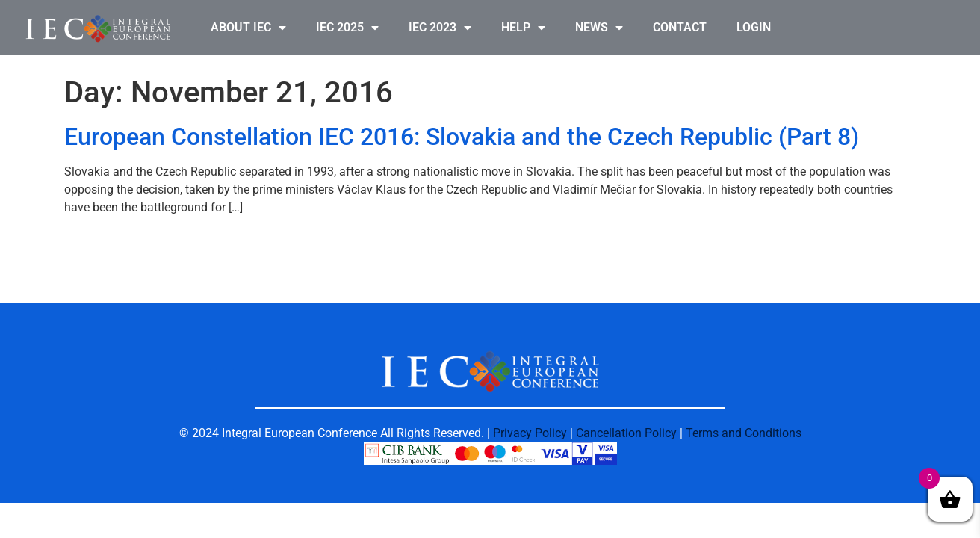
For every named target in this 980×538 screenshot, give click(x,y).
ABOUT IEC (248, 28)
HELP (523, 28)
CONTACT (680, 27)
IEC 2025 (347, 28)
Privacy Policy (530, 433)
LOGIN (754, 27)
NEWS (599, 28)
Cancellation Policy (626, 433)
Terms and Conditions (744, 433)
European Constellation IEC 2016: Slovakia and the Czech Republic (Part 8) (462, 137)
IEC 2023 (440, 28)
